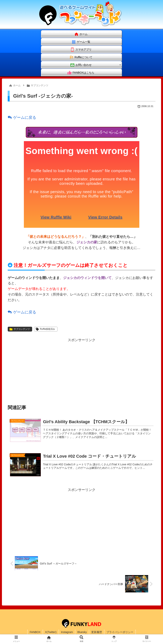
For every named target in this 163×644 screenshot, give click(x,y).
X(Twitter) (51, 632)
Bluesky (82, 632)
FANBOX (35, 632)
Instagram (67, 632)
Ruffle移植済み (45, 329)
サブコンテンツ (20, 329)
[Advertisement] (81, 370)
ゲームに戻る (25, 117)
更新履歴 (97, 632)
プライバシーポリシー (120, 632)
